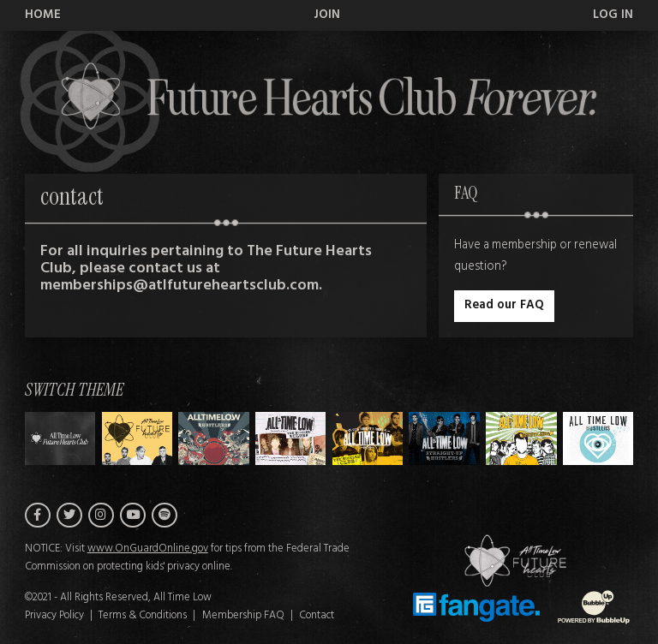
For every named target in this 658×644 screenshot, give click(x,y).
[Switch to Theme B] (214, 438)
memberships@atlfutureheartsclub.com (179, 286)
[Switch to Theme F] (521, 438)
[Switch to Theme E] (444, 438)
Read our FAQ (504, 305)
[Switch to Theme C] (291, 438)
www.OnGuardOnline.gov (148, 549)
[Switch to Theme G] (598, 438)
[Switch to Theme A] (138, 438)
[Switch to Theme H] (60, 438)
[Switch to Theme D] (368, 438)
